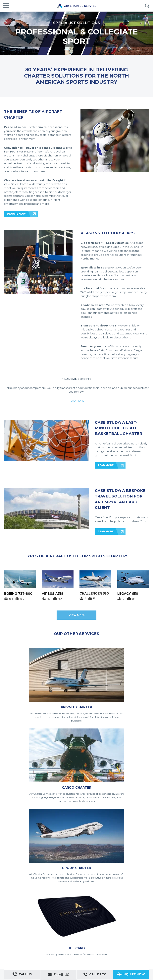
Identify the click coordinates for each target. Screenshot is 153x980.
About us (22, 924)
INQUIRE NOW (16, 214)
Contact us (10, 924)
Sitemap (33, 924)
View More (76, 615)
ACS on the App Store (113, 931)
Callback (95, 975)
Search (147, 6)
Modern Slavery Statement (18, 929)
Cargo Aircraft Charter (67, 935)
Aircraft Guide (87, 935)
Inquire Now (131, 975)
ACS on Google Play (137, 931)
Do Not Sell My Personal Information (96, 929)
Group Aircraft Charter (42, 935)
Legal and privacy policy (47, 929)
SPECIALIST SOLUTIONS (77, 23)
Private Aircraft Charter (16, 935)
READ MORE (77, 401)
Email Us (58, 975)
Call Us (22, 975)
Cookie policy (68, 929)
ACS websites (46, 924)
